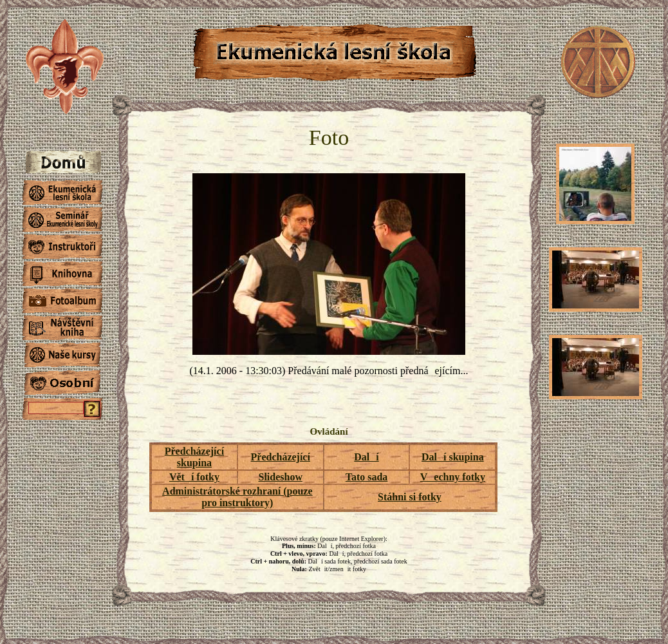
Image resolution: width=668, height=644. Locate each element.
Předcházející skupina (194, 457)
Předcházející (281, 457)
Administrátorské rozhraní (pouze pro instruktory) (237, 497)
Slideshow (280, 477)
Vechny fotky (453, 477)
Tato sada (367, 477)
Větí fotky (194, 477)
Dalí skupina (453, 457)
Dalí (366, 457)
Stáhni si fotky (410, 497)
